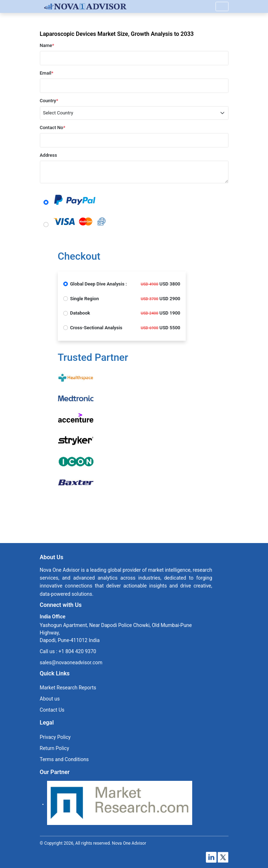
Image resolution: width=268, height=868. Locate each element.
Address (48, 155)
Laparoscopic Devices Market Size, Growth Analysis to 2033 (117, 34)
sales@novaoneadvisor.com (71, 662)
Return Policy (55, 748)
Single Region (84, 299)
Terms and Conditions (64, 759)
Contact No (53, 128)
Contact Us (52, 710)
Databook (80, 313)
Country (49, 101)
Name (47, 45)
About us (50, 699)
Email (47, 73)
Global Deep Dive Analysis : (98, 284)
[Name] (222, 6)
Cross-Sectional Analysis (96, 328)
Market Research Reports (68, 688)
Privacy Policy (55, 737)
